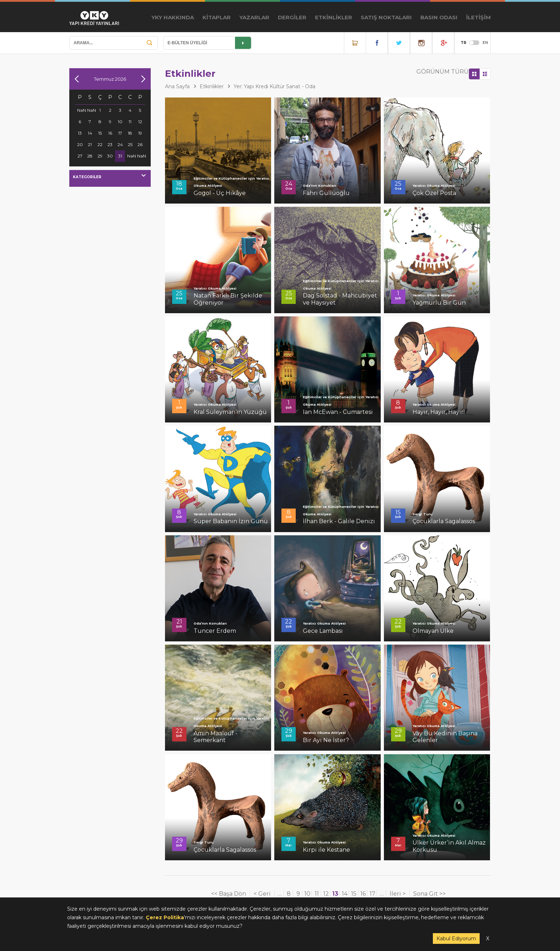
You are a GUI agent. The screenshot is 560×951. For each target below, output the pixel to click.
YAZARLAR (254, 17)
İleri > (398, 894)
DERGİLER (292, 17)
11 (317, 894)
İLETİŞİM (478, 17)
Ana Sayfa (177, 86)
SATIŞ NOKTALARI (386, 17)
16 (363, 894)
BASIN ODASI (439, 17)
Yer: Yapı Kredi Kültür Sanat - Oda (274, 86)
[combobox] (110, 178)
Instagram (421, 43)
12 (326, 894)
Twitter (399, 43)
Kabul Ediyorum (456, 939)
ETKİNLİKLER (334, 17)
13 (335, 894)
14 (345, 894)
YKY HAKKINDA (173, 17)
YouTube (443, 43)
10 (307, 894)
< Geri (262, 894)
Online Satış (355, 43)
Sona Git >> (429, 894)
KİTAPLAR (217, 17)
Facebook (377, 43)
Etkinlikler (212, 86)
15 (354, 894)
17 (372, 894)
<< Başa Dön (229, 894)
